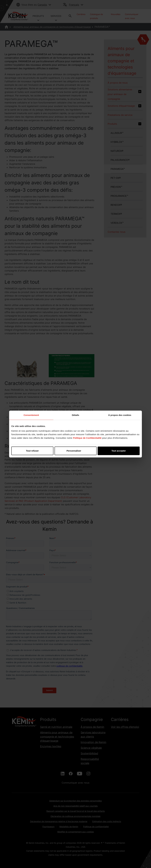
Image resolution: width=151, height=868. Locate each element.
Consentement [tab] (31, 415)
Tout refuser (32, 451)
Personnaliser (76, 451)
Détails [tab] (75, 415)
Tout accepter (119, 451)
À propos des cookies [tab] (120, 415)
